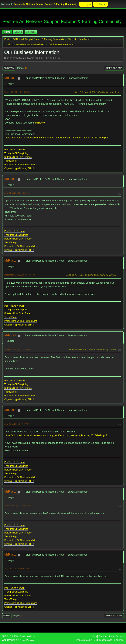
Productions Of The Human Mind (21, 165)
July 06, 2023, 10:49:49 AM (17, 424)
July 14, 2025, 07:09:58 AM (17, 569)
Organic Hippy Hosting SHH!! (19, 168)
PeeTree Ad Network (15, 150)
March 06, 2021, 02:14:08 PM (18, 92)
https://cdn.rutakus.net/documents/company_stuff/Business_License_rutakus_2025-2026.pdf (56, 138)
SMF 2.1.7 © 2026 (10, 636)
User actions (114, 68)
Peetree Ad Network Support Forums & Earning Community (62, 21)
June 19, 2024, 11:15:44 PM (17, 506)
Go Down (9, 68)
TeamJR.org (10, 161)
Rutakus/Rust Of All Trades (18, 157)
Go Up (7, 616)
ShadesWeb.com (27, 640)
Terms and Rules (106, 636)
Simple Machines (27, 636)
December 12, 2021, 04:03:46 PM (20, 275)
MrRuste (10, 78)
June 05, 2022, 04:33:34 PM (17, 349)
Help (95, 636)
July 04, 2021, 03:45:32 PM (17, 193)
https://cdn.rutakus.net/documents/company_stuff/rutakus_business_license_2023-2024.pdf (56, 435)
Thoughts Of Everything (16, 153)
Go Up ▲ (120, 636)
